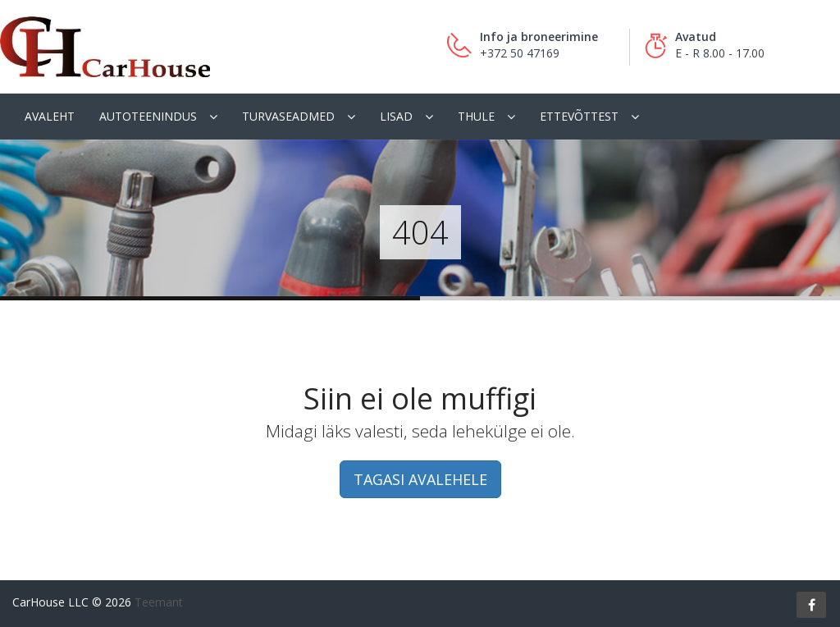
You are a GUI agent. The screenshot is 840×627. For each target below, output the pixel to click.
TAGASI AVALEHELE (420, 479)
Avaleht (50, 116)
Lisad (396, 116)
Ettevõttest (579, 116)
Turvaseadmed (288, 116)
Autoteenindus (148, 116)
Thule (476, 116)
